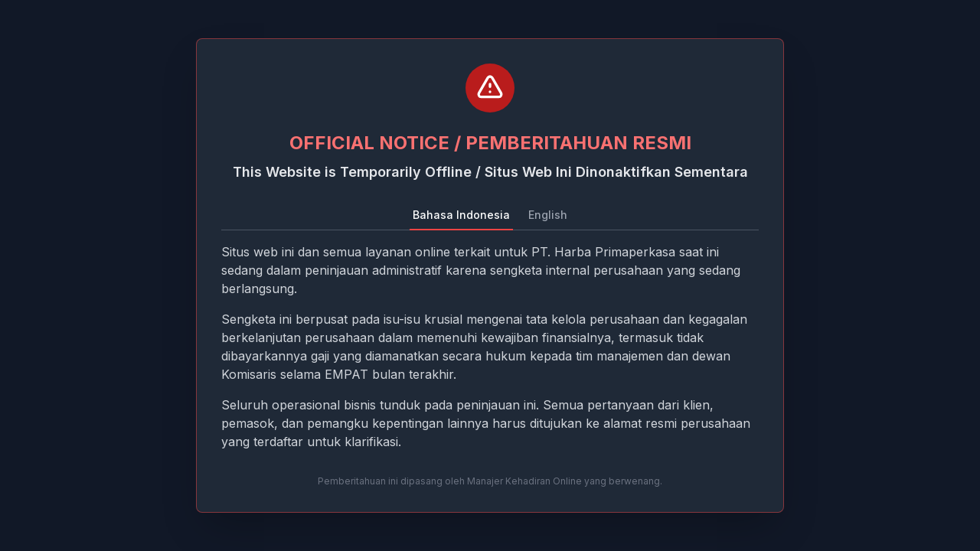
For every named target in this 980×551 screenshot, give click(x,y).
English (548, 215)
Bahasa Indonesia (461, 215)
